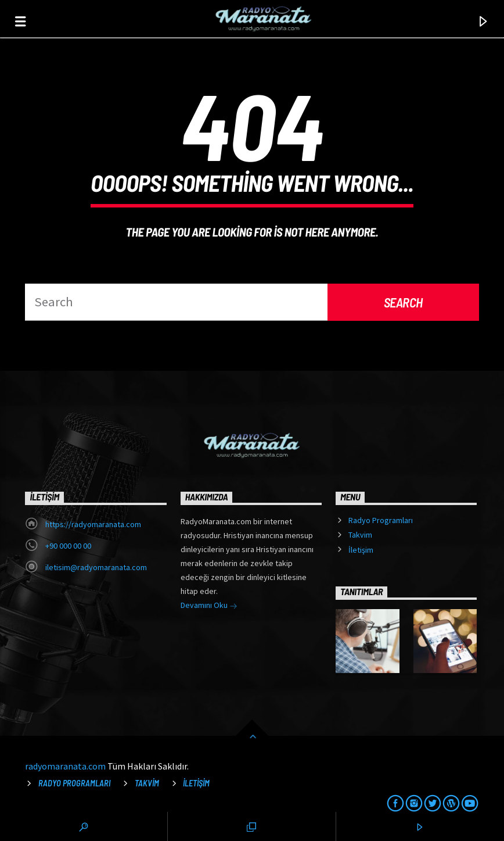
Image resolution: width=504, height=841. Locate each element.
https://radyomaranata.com (93, 524)
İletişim (361, 550)
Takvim (360, 535)
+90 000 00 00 (68, 546)
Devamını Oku (209, 606)
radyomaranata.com (65, 766)
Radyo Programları (381, 520)
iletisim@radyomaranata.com (96, 567)
